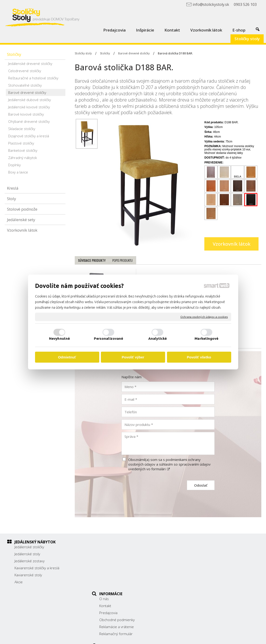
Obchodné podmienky (120, 568)
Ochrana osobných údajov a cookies (204, 317)
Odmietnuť (67, 357)
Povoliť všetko (199, 357)
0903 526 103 (199, 572)
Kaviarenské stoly (28, 575)
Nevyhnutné (59, 338)
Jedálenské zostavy (30, 561)
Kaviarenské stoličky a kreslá (37, 568)
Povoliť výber (133, 357)
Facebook (195, 584)
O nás (107, 547)
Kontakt (108, 554)
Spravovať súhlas (224, 637)
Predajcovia (111, 561)
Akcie (19, 582)
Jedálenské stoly (27, 554)
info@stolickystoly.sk (204, 577)
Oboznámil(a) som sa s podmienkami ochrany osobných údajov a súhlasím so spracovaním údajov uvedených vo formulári (169, 464)
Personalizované (109, 338)
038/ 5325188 (199, 567)
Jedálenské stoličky (29, 547)
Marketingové (206, 338)
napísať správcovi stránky (144, 637)
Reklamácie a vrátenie (119, 575)
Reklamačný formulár (119, 582)
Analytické (158, 338)
